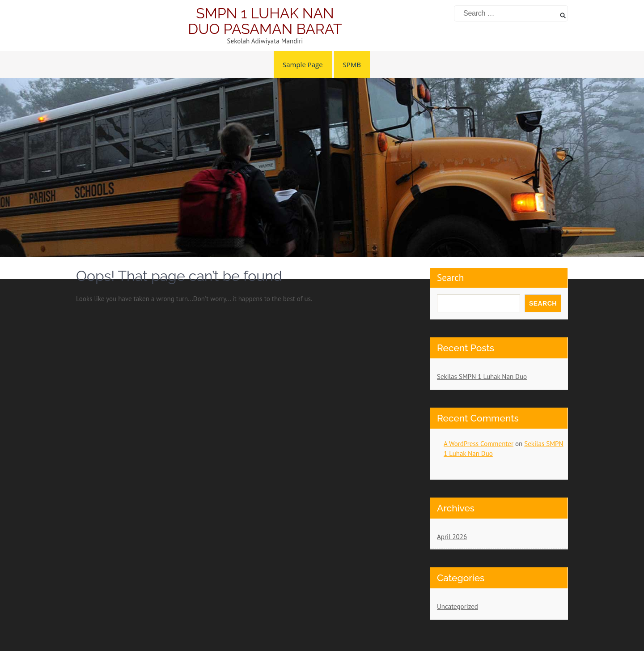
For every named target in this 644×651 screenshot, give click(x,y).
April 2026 (452, 537)
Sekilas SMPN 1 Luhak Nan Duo (482, 377)
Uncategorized (458, 606)
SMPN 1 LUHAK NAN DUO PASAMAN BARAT (265, 21)
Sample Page (303, 64)
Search (450, 278)
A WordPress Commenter (479, 444)
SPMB (352, 64)
